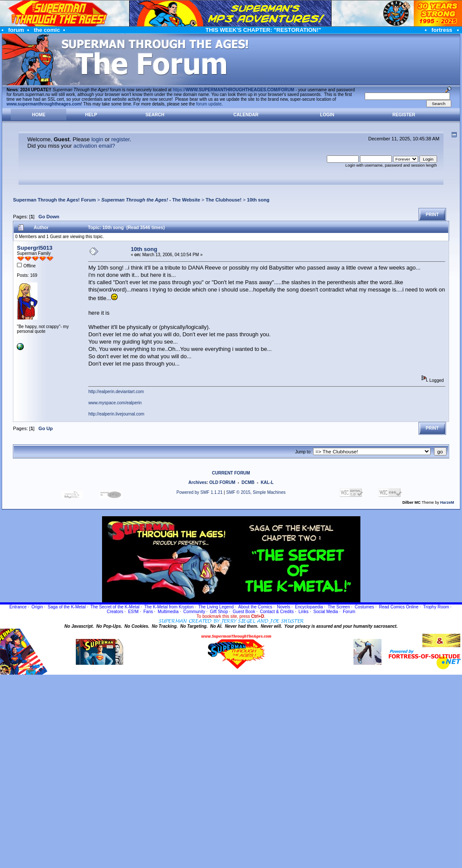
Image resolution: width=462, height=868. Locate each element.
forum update (209, 104)
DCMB (248, 482)
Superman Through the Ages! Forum (54, 200)
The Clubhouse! (223, 200)
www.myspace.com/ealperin (115, 403)
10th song (258, 200)
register (120, 139)
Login (327, 115)
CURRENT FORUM (231, 473)
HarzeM (447, 502)
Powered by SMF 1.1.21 (200, 492)
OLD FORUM (222, 482)
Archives (198, 482)
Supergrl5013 (34, 248)
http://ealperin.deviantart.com (116, 392)
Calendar (246, 115)
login (97, 139)
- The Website (151, 200)
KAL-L (267, 482)
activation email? (94, 146)
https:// (233, 90)
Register (404, 115)
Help (91, 115)
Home (39, 115)
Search (155, 115)
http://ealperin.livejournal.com (116, 414)
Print (432, 215)
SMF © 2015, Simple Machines (256, 492)
